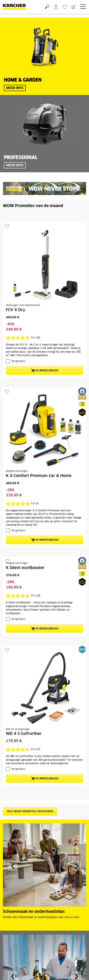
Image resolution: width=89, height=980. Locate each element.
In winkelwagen (45, 371)
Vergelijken (18, 361)
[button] (13, 866)
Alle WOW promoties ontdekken (30, 812)
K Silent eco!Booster (25, 568)
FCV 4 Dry (16, 310)
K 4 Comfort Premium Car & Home (39, 476)
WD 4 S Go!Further (24, 734)
